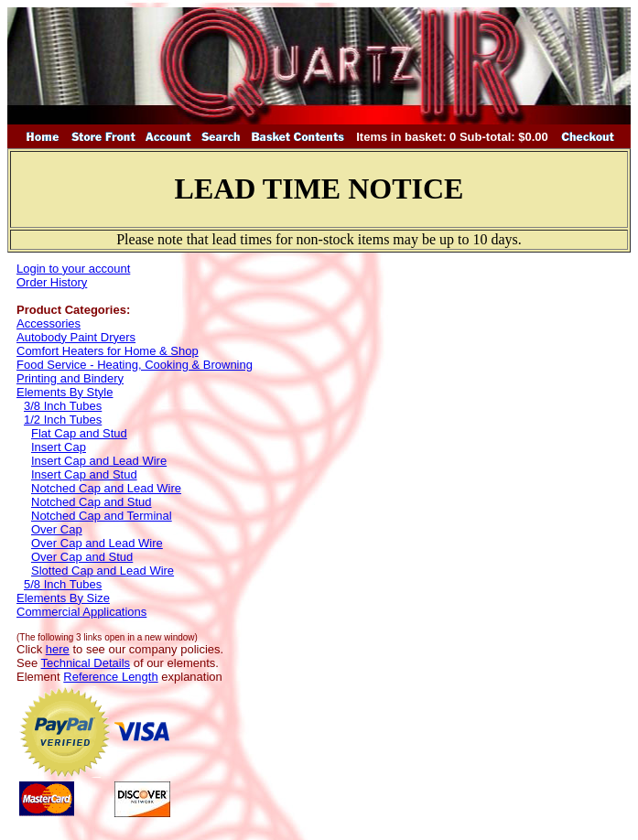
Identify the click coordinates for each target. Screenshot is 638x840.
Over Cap (57, 529)
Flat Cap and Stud (79, 433)
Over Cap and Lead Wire (97, 543)
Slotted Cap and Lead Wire (103, 571)
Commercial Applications (81, 612)
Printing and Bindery (70, 378)
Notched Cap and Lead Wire (106, 488)
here (58, 649)
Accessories (49, 323)
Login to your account (73, 269)
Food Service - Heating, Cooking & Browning (135, 365)
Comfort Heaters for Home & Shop (108, 351)
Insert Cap (59, 447)
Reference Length (110, 677)
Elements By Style (65, 392)
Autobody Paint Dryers (76, 337)
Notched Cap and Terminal (102, 516)
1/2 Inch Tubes (63, 420)
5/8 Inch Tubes (63, 584)
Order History (52, 282)
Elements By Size (63, 598)
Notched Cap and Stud (92, 502)
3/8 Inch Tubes (63, 406)
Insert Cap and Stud (84, 474)
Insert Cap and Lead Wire (99, 461)
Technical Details (86, 663)
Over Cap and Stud (82, 557)
